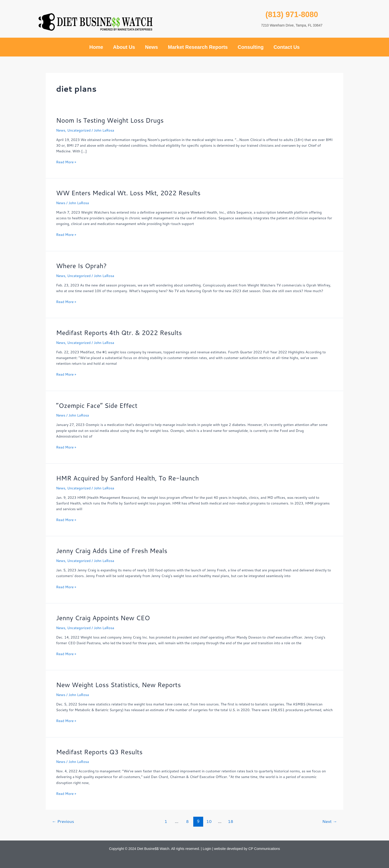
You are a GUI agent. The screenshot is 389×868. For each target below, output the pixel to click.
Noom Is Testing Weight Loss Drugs (110, 120)
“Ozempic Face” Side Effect (97, 405)
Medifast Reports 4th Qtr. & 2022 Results (119, 333)
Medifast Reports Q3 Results (100, 752)
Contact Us (287, 47)
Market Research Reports (198, 47)
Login (207, 849)
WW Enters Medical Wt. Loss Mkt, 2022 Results (129, 193)
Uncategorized (79, 130)
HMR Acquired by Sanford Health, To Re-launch (128, 478)
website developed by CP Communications (247, 849)
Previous (63, 821)
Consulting (251, 47)
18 (231, 821)
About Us (124, 47)
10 (209, 821)
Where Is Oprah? (82, 266)
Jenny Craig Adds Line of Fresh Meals (112, 551)
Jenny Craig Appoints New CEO (103, 618)
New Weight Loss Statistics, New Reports (119, 685)
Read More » (66, 162)
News (151, 47)
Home (96, 47)
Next (330, 821)
